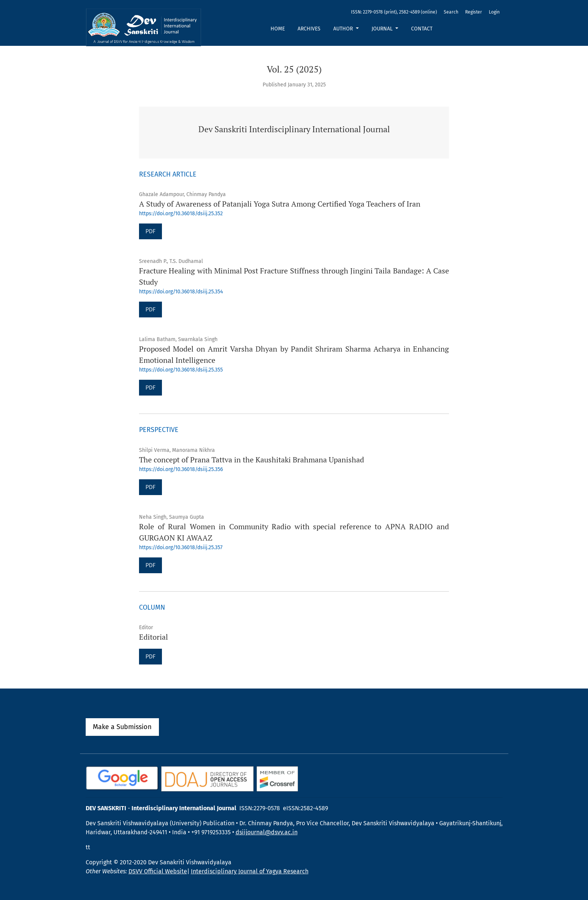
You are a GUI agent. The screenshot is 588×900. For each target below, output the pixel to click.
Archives (309, 29)
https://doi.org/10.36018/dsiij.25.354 (181, 292)
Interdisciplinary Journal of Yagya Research (250, 871)
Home (278, 29)
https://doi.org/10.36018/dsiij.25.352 (181, 214)
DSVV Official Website (158, 871)
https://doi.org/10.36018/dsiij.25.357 (181, 547)
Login (494, 12)
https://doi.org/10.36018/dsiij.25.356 (181, 469)
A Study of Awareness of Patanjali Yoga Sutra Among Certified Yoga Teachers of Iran (280, 204)
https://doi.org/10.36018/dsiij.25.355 (181, 370)
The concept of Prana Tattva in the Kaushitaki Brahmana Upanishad (252, 460)
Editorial (153, 637)
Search (451, 12)
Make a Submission (122, 727)
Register (474, 12)
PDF (150, 231)
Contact (422, 29)
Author (344, 29)
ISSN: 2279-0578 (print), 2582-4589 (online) (394, 12)
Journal (383, 29)
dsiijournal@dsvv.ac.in (267, 832)
